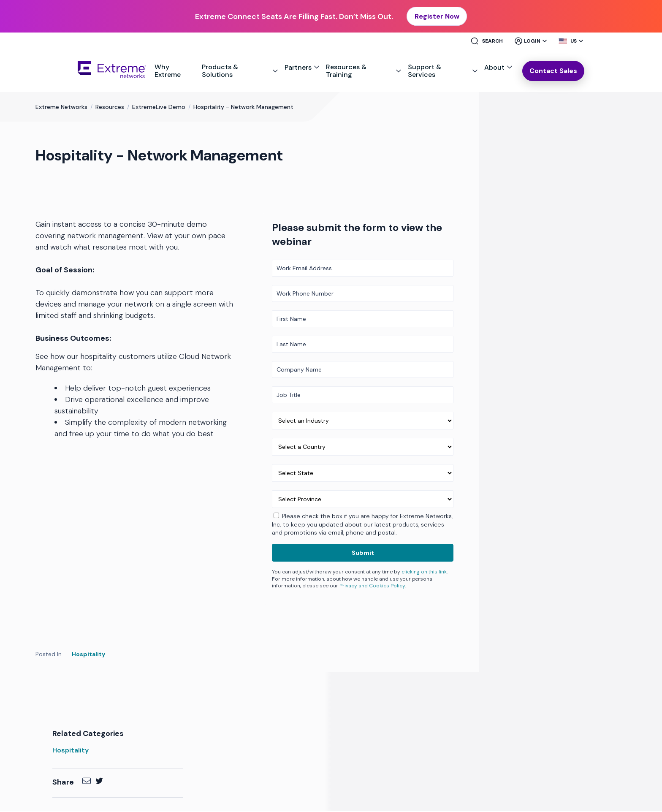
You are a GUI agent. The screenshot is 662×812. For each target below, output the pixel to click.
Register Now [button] (437, 17)
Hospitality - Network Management (243, 108)
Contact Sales (553, 72)
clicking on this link (424, 573)
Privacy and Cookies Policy (372, 587)
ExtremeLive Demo (159, 108)
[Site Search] (490, 42)
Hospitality (88, 655)
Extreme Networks (61, 108)
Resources (110, 108)
